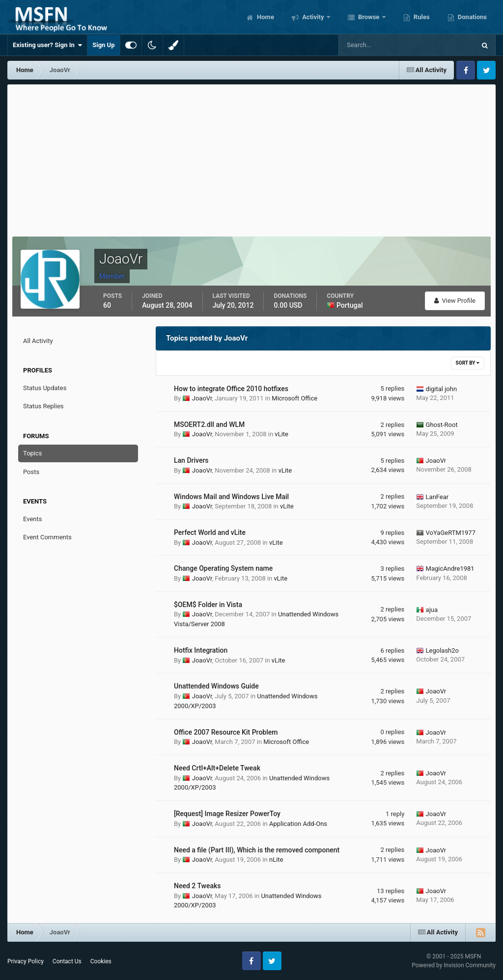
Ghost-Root (442, 425)
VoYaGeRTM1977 (451, 533)
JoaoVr (202, 398)
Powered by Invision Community (454, 965)
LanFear (437, 497)
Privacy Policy (26, 961)
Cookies (101, 961)
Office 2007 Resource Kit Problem (226, 732)
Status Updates (45, 388)
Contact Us (67, 961)
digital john (442, 389)
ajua (432, 610)
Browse (369, 17)
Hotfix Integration (201, 650)
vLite (281, 434)
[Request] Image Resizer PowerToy (227, 814)
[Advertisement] (251, 158)
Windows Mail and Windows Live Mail (231, 497)
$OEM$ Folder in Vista (208, 605)
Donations (472, 17)
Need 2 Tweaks (197, 886)
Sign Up (103, 45)
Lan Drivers (191, 460)
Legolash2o (442, 650)
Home (265, 17)
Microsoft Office (294, 398)
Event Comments (47, 537)
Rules (421, 17)
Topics (33, 453)
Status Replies (43, 406)
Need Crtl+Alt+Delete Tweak (217, 768)
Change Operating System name (223, 568)
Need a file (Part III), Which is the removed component (257, 850)
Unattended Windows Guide (216, 686)
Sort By (468, 363)
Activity (313, 17)
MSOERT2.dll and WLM (209, 424)
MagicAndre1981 (450, 569)
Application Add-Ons (298, 824)
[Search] (377, 45)
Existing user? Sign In (47, 45)
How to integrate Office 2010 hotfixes (231, 389)
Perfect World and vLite (210, 532)
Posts (31, 472)
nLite (276, 860)
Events (32, 519)
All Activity (38, 341)
